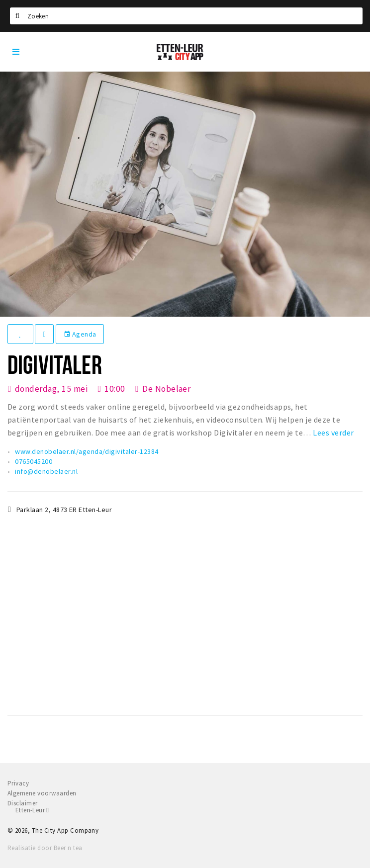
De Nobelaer (166, 389)
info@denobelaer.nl (46, 471)
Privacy (18, 783)
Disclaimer (23, 803)
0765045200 (34, 461)
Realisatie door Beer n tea (45, 848)
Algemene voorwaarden (42, 793)
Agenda (80, 334)
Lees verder (333, 433)
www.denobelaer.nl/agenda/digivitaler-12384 (87, 451)
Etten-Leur (32, 810)
